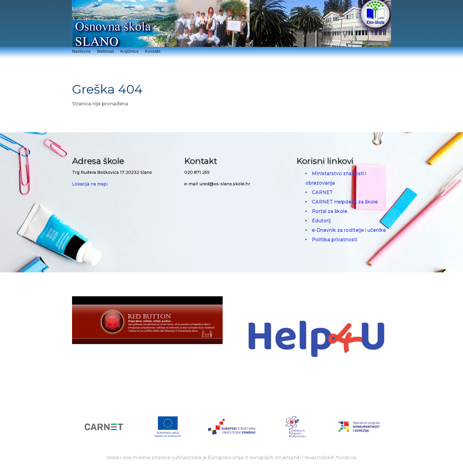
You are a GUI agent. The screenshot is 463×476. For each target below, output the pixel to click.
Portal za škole (330, 211)
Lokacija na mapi (90, 184)
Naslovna (81, 51)
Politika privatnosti (335, 239)
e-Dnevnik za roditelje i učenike (349, 230)
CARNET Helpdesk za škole (345, 202)
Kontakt (153, 51)
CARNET (322, 192)
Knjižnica (129, 51)
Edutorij (321, 221)
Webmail (105, 51)
